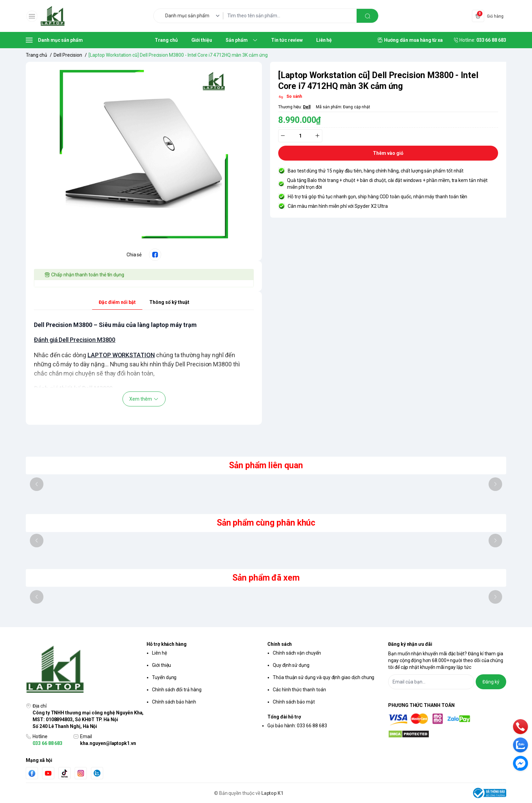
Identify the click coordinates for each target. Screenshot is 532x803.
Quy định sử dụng (291, 665)
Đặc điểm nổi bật (117, 302)
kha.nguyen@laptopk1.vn (108, 743)
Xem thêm (144, 399)
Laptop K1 (272, 793)
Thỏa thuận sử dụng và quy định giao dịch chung (324, 677)
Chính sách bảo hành (174, 702)
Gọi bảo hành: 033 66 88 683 (297, 726)
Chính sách (280, 644)
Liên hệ (159, 653)
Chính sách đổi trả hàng (177, 690)
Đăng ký (491, 682)
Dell (307, 107)
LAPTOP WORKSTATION (121, 355)
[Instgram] (81, 773)
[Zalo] (97, 773)
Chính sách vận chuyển (297, 653)
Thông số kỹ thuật (169, 302)
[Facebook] (32, 773)
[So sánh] (290, 97)
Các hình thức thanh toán (299, 690)
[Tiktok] (64, 773)
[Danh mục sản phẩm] (194, 16)
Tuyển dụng (164, 677)
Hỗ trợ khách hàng (167, 644)
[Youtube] (48, 773)
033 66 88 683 (47, 743)
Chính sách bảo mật (294, 702)
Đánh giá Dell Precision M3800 (75, 340)
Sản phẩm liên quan (266, 465)
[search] (367, 16)
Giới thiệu (161, 665)
